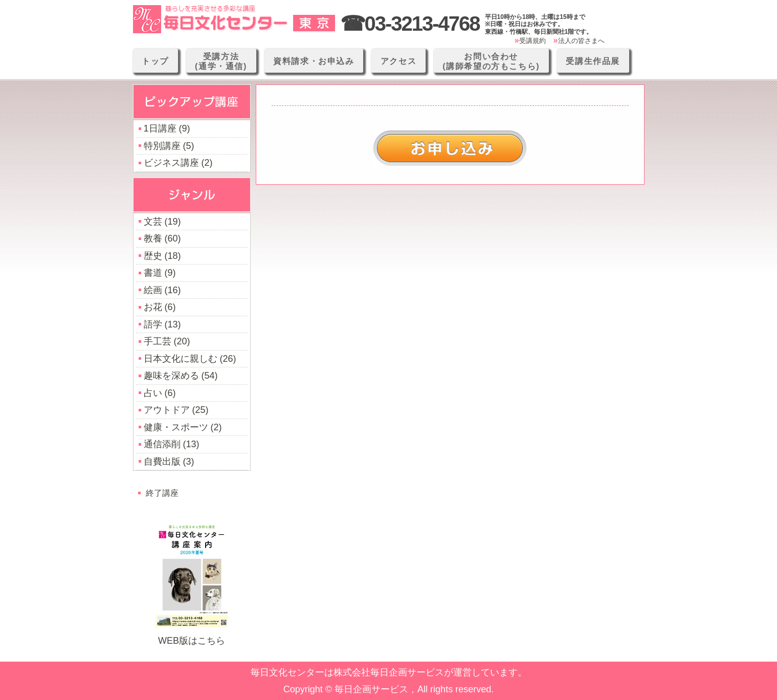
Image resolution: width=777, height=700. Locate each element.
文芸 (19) (162, 222)
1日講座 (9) (167, 128)
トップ (155, 61)
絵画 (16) (162, 290)
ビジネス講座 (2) (178, 163)
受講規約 (532, 41)
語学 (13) (162, 324)
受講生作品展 (593, 61)
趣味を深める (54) (181, 376)
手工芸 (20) (167, 341)
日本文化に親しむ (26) (190, 359)
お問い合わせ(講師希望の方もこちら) (491, 61)
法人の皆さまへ (581, 41)
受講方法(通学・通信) (221, 61)
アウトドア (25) (176, 410)
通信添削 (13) (172, 444)
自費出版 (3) (169, 462)
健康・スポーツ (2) (183, 427)
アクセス (398, 61)
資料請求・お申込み (314, 61)
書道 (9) (160, 273)
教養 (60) (162, 238)
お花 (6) (160, 307)
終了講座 (162, 493)
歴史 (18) (162, 256)
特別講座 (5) (169, 146)
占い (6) (160, 393)
